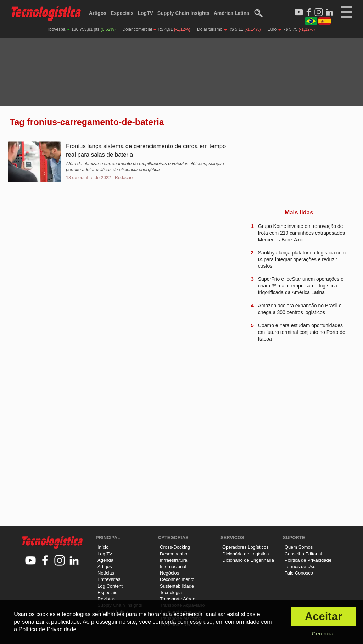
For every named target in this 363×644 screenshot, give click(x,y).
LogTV (145, 13)
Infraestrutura (174, 560)
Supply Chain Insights (183, 13)
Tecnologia (171, 592)
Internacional (173, 567)
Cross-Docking (175, 547)
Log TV (105, 554)
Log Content (110, 586)
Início (103, 547)
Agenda (105, 560)
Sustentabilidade (177, 586)
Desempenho (174, 554)
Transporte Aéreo (178, 599)
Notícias (106, 573)
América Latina (231, 13)
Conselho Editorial (303, 554)
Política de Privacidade (308, 560)
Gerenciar (323, 634)
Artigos (98, 13)
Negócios (169, 573)
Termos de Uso (300, 567)
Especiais (122, 13)
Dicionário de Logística (246, 554)
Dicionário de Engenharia (248, 560)
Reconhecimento (177, 579)
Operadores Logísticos (245, 547)
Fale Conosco (299, 573)
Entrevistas (109, 579)
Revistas (106, 599)
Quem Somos (299, 547)
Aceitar (323, 617)
